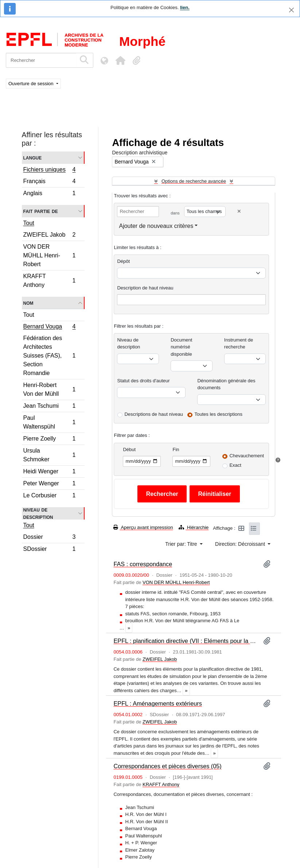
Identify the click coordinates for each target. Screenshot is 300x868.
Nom (28, 303)
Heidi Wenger (49, 472)
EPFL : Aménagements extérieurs (157, 703)
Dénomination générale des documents (226, 384)
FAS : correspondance (143, 564)
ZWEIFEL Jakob (49, 236)
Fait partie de (41, 211)
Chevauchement (247, 456)
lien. (185, 7)
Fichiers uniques (49, 170)
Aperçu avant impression (143, 527)
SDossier (49, 550)
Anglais (49, 194)
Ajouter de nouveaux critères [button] (156, 226)
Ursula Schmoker (49, 455)
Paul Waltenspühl (49, 422)
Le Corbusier (49, 496)
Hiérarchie (194, 527)
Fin (176, 449)
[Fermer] (291, 10)
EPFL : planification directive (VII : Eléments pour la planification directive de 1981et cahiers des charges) (185, 641)
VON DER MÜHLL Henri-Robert (49, 255)
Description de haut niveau (145, 288)
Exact (235, 465)
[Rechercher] (41, 60)
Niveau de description (38, 513)
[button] (120, 60)
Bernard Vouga (49, 327)
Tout (29, 223)
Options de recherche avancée (194, 181)
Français (49, 182)
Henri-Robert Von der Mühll (49, 389)
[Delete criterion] (239, 211)
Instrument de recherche (239, 344)
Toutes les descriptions (219, 414)
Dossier (49, 538)
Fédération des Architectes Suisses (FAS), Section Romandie (49, 356)
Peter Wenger (49, 484)
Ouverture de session (32, 84)
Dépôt (123, 261)
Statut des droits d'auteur (143, 381)
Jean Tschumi (49, 407)
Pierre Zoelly (49, 440)
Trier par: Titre (182, 544)
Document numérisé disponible (181, 347)
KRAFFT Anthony (49, 281)
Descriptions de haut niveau (153, 414)
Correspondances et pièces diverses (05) (167, 766)
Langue (33, 157)
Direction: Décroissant (241, 544)
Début (129, 449)
